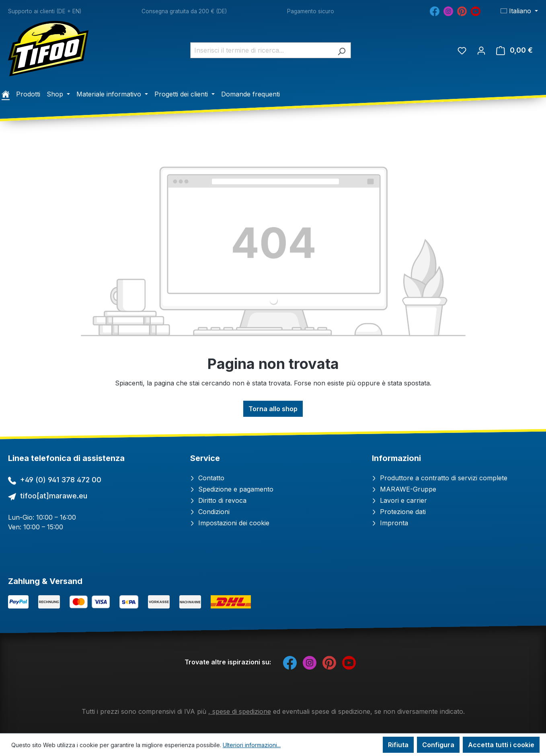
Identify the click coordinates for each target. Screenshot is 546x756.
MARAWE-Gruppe (404, 489)
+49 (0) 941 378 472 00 (61, 480)
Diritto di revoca (218, 500)
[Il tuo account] (481, 50)
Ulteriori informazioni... (252, 745)
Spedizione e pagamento (232, 489)
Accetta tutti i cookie (501, 745)
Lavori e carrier (399, 500)
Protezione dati (399, 512)
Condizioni (210, 512)
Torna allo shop (273, 409)
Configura (438, 745)
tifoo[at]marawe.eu (54, 496)
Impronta (390, 523)
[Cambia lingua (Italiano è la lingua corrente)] (519, 11)
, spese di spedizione (240, 711)
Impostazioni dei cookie (230, 523)
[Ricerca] (342, 50)
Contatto (207, 478)
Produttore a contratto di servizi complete (440, 478)
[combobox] (261, 50)
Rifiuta (398, 745)
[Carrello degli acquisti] (514, 50)
